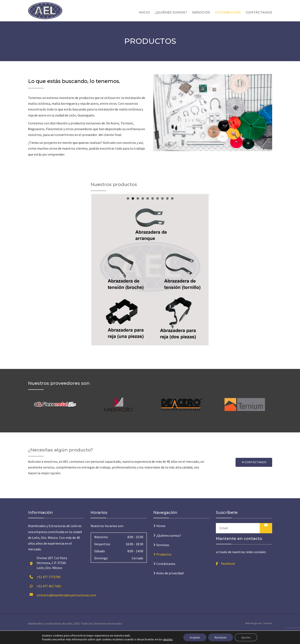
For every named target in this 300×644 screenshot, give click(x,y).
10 (172, 348)
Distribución (228, 12)
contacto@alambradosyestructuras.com (66, 607)
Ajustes (246, 637)
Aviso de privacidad (170, 585)
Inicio (144, 12)
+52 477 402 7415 (49, 598)
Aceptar (195, 637)
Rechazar (221, 637)
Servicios (201, 12)
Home (161, 538)
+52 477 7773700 (49, 589)
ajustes (168, 639)
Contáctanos (259, 12)
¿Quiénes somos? (171, 12)
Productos (164, 566)
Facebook (228, 575)
